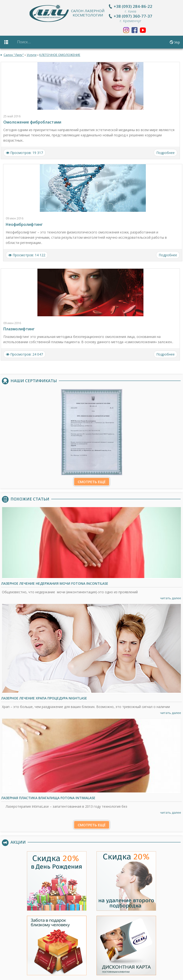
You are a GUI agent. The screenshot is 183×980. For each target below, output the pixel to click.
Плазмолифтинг (19, 327)
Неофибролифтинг (24, 223)
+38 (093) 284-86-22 (133, 7)
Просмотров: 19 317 (24, 151)
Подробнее (165, 151)
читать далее (171, 596)
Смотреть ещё (92, 480)
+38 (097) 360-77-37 (133, 16)
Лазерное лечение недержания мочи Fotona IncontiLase (55, 582)
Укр (177, 42)
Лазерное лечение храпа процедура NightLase (44, 696)
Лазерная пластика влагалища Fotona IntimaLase (48, 796)
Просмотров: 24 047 (24, 352)
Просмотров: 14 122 (27, 253)
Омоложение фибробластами (32, 120)
